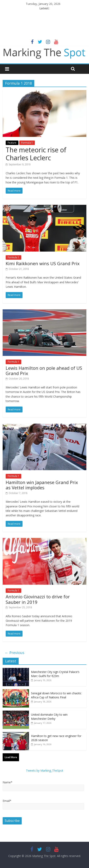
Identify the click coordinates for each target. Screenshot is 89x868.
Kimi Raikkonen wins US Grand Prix (43, 263)
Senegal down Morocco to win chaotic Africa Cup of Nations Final (56, 695)
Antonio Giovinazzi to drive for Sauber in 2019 (38, 599)
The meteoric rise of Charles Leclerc (36, 154)
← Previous (14, 653)
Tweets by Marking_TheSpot (45, 770)
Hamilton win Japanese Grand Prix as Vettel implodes (42, 485)
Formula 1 (27, 143)
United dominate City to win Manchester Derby (49, 717)
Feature (12, 143)
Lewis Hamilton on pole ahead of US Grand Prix (44, 371)
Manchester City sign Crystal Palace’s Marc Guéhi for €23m (55, 674)
